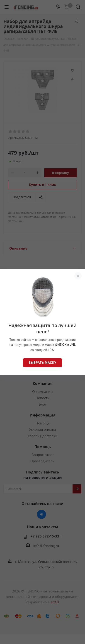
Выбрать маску (42, 363)
